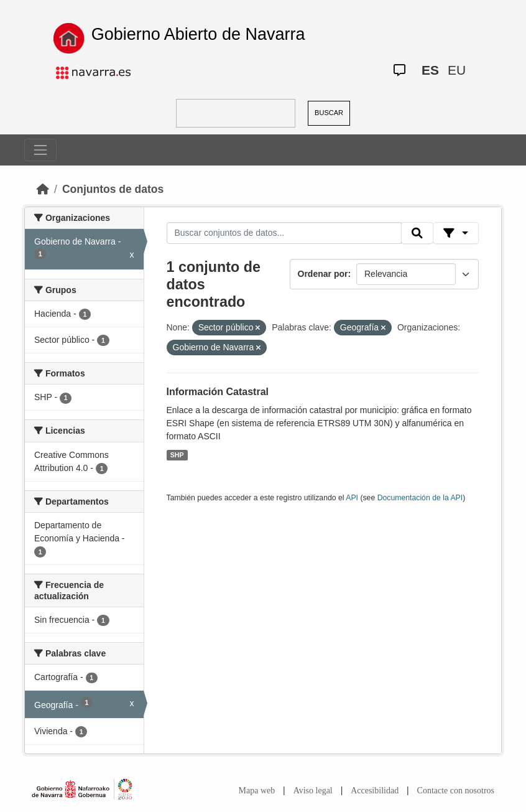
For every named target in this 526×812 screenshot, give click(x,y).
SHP (177, 455)
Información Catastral (218, 392)
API (352, 498)
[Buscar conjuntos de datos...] (284, 233)
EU (457, 70)
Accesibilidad (375, 791)
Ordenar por (323, 274)
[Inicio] (43, 189)
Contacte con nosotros (456, 791)
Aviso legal (313, 791)
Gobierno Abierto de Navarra (198, 34)
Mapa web (257, 791)
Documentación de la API (420, 498)
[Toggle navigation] (40, 150)
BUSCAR (329, 113)
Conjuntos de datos (113, 189)
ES (430, 70)
